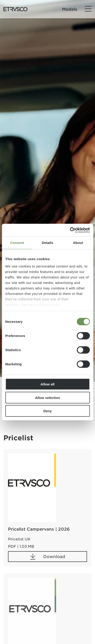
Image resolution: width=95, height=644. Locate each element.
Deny (47, 411)
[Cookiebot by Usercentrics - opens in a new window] (70, 230)
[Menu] (88, 9)
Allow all (47, 384)
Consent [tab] (17, 243)
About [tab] (78, 243)
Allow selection (47, 397)
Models (70, 9)
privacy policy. (47, 304)
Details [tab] (48, 243)
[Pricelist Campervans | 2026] (32, 488)
